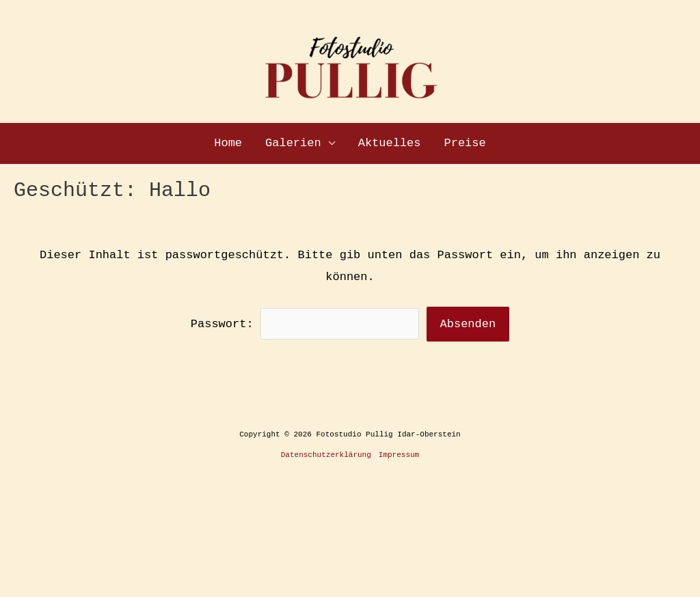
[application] (328, 143)
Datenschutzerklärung (326, 455)
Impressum (399, 455)
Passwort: (305, 324)
